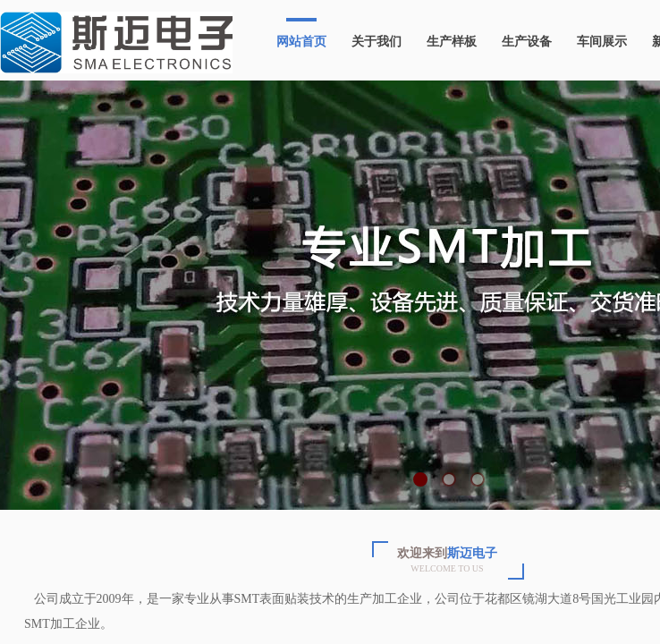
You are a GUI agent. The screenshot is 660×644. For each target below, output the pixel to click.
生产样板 (452, 42)
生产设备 (527, 42)
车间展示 (602, 42)
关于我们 (377, 42)
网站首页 (301, 42)
